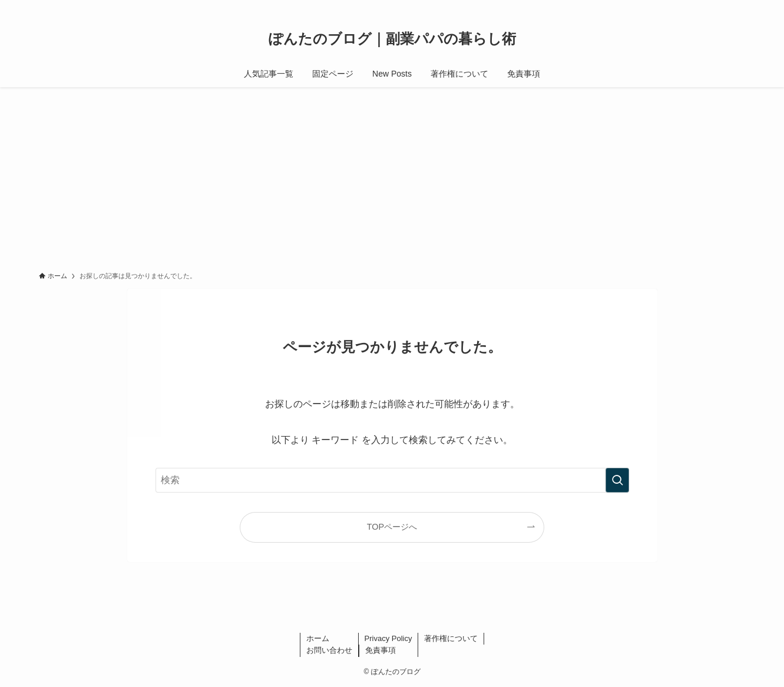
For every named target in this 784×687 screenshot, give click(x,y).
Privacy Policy (388, 638)
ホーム (318, 638)
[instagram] (661, 6)
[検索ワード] (392, 480)
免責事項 (381, 650)
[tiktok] (677, 6)
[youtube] (707, 6)
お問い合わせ (329, 650)
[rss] (723, 6)
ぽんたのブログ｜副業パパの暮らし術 (392, 39)
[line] (692, 6)
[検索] (738, 6)
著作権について (451, 638)
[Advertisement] (392, 176)
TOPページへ (392, 527)
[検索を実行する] (617, 480)
